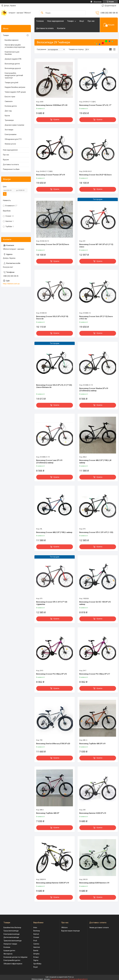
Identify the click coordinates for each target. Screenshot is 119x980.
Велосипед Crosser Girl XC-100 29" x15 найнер (95, 603)
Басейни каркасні (12, 40)
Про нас (91, 21)
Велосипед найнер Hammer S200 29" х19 (53, 883)
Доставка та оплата (45, 28)
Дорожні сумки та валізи (14, 125)
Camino (36, 944)
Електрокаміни (11, 134)
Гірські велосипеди (11, 931)
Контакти (61, 28)
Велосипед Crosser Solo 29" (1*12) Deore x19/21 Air (96, 318)
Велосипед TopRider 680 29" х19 (92, 744)
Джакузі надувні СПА (13, 59)
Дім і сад (8, 111)
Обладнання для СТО (13, 139)
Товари (70, 21)
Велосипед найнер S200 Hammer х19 (94, 883)
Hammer (37, 947)
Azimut (36, 934)
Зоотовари (9, 130)
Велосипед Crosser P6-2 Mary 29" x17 (95, 674)
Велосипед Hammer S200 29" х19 (93, 813)
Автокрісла (8, 954)
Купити (56, 120)
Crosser (36, 937)
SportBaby (37, 964)
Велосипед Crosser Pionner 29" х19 (51, 175)
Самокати (9, 101)
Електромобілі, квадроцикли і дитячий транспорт (14, 75)
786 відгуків (97, 2)
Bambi (36, 951)
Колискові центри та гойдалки (15, 957)
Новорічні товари (10, 944)
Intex (35, 928)
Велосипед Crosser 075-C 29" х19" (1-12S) (96, 532)
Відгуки (6, 160)
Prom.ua (71, 977)
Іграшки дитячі (9, 951)
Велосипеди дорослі (13, 68)
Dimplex (36, 954)
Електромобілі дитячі (12, 960)
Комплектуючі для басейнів (12, 53)
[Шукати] (42, 13)
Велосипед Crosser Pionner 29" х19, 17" (95, 105)
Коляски (7, 947)
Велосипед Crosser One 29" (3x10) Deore (53, 244)
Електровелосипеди (12, 934)
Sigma (36, 960)
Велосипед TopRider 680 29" (48, 813)
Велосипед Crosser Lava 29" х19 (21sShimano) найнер (49, 461)
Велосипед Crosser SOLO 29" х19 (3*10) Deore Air (52, 318)
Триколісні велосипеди (13, 941)
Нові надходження (55, 21)
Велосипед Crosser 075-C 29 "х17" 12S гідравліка (52, 603)
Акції (82, 21)
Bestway (37, 931)
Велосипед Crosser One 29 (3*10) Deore (95, 175)
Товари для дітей (11, 83)
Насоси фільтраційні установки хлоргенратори (15, 46)
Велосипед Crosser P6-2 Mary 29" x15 (51, 674)
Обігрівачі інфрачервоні (13, 964)
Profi (35, 941)
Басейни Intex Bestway (12, 928)
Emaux (36, 957)
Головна (40, 21)
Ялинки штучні (10, 144)
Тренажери (9, 120)
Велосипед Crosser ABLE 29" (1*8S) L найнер (54, 532)
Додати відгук (111, 6)
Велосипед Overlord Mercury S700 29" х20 (53, 744)
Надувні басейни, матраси (15, 87)
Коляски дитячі (11, 106)
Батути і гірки (10, 97)
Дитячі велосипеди (11, 937)
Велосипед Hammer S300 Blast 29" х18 (52, 105)
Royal (35, 967)
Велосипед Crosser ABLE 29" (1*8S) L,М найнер (95, 461)
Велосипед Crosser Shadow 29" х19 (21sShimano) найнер (94, 390)
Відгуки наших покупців (70, 931)
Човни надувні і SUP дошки (15, 92)
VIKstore (64, 928)
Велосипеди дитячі (12, 64)
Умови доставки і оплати (99, 928)
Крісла (7, 116)
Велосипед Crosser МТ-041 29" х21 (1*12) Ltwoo (96, 246)
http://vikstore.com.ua (11, 284)
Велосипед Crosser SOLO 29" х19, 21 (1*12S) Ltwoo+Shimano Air (54, 386)
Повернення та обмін (11, 169)
